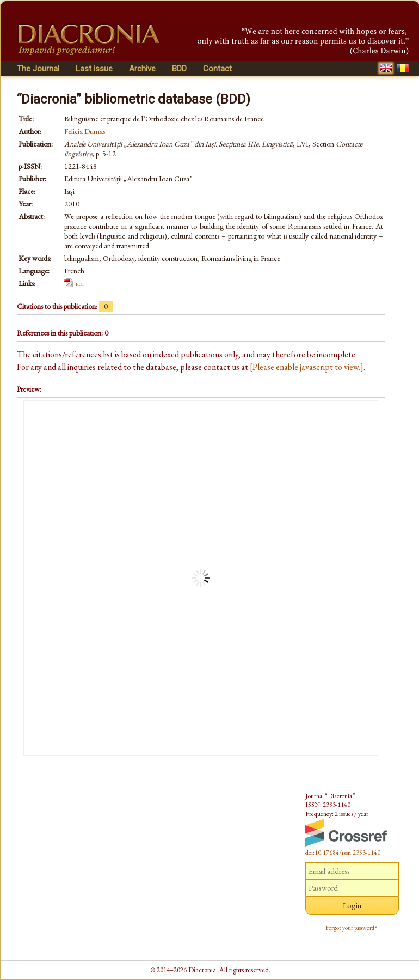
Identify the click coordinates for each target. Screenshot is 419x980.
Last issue (94, 69)
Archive (142, 69)
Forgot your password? (352, 928)
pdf (80, 283)
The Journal (38, 69)
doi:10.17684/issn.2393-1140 (343, 853)
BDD (179, 69)
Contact (217, 69)
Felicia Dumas (85, 131)
